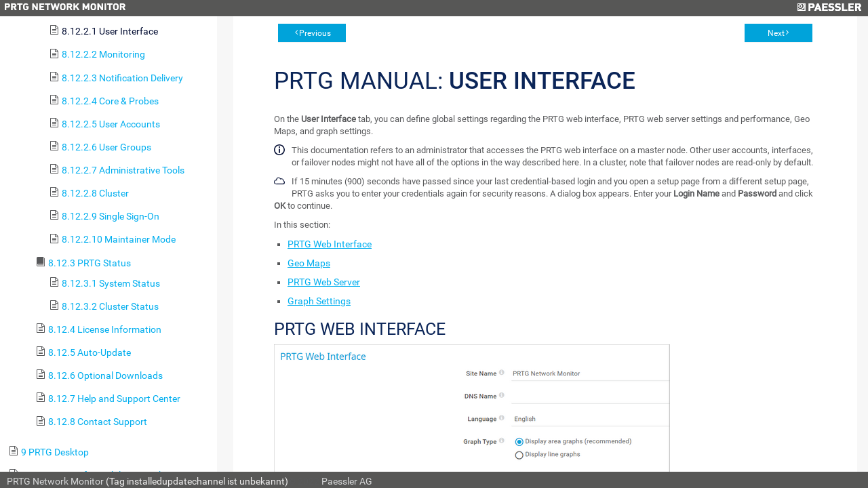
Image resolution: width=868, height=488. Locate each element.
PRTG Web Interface (330, 244)
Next (776, 33)
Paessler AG (347, 481)
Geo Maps (309, 263)
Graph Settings (319, 301)
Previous (315, 33)
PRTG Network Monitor (55, 481)
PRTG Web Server (324, 282)
